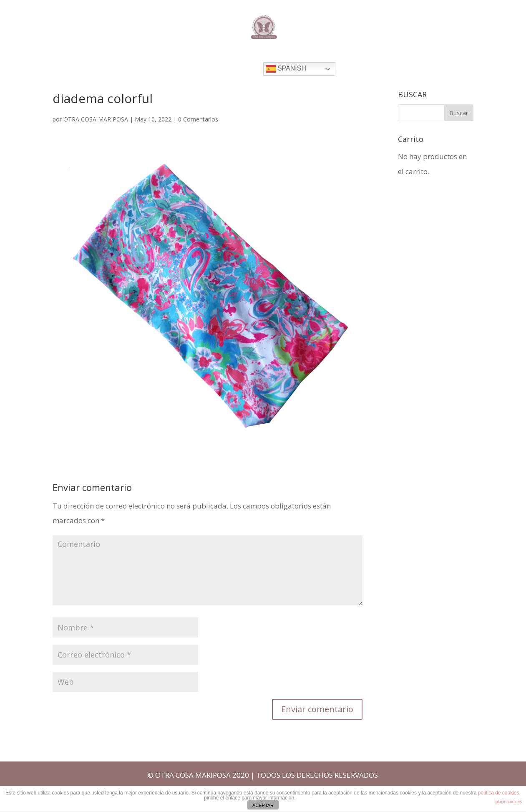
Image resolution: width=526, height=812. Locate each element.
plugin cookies (509, 802)
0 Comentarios (198, 119)
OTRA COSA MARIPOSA (96, 119)
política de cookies (499, 793)
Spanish (286, 69)
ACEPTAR (263, 805)
